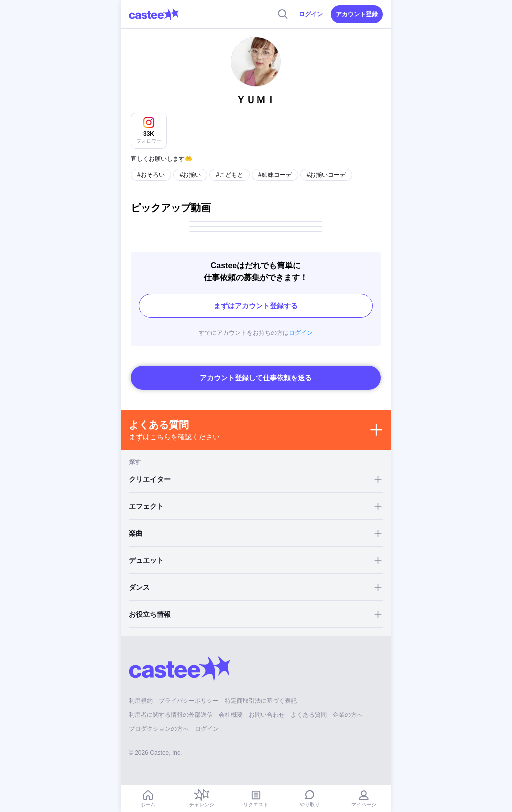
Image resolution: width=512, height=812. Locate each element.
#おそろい (151, 175)
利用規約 (141, 701)
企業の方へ (348, 715)
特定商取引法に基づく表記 (261, 701)
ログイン (311, 14)
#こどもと (230, 175)
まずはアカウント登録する (256, 306)
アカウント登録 (357, 14)
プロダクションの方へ (159, 729)
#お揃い (191, 175)
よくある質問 (309, 715)
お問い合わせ (267, 715)
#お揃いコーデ (327, 175)
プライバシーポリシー (189, 701)
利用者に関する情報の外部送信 (171, 715)
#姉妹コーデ (275, 175)
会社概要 (231, 715)
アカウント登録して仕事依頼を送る (256, 378)
